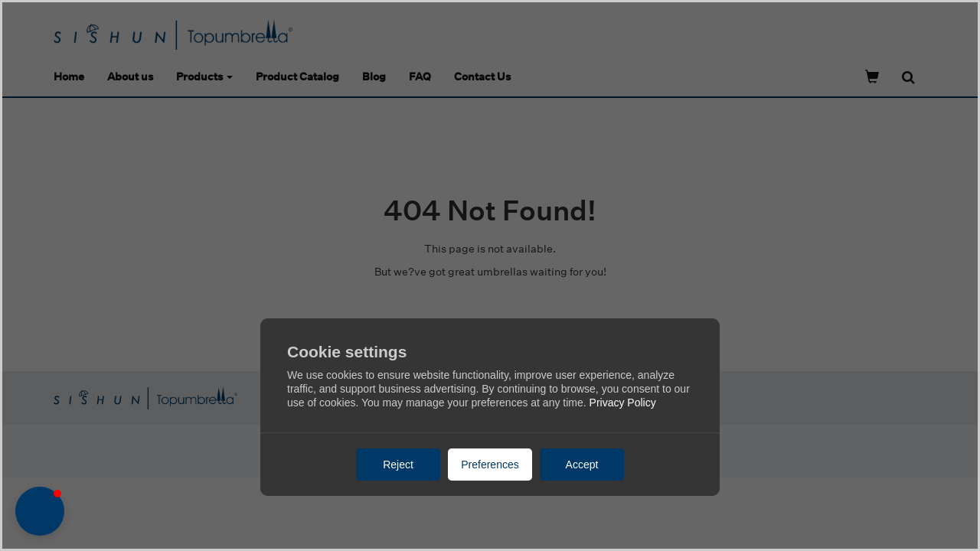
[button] (40, 511)
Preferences (490, 465)
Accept (582, 465)
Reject (398, 465)
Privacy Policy (623, 403)
